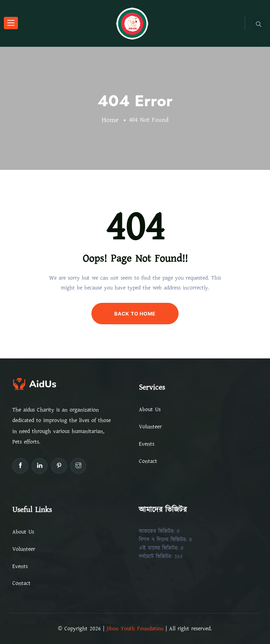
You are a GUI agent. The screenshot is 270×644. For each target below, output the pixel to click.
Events (147, 444)
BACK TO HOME (135, 314)
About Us (150, 409)
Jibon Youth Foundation (135, 629)
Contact (148, 461)
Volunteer (150, 427)
